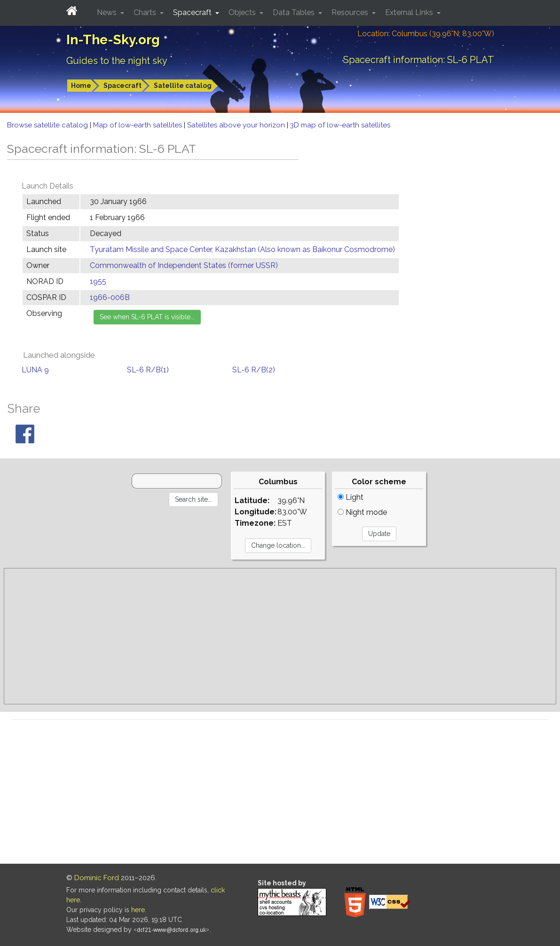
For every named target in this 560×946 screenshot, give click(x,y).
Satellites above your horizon (237, 125)
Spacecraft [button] (193, 12)
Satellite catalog (183, 86)
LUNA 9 (35, 370)
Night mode (362, 512)
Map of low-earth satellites (138, 125)
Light (351, 497)
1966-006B (110, 297)
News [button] (108, 12)
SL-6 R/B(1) (148, 370)
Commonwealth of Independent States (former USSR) (184, 265)
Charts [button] (146, 12)
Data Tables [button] (295, 12)
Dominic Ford (97, 878)
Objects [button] (243, 12)
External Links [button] (410, 12)
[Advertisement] (280, 636)
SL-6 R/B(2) (254, 370)
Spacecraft (122, 86)
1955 (98, 281)
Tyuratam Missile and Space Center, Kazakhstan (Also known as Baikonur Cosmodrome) (242, 249)
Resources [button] (351, 12)
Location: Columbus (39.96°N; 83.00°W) (426, 34)
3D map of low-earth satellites (340, 125)
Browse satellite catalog (48, 125)
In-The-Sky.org (113, 40)
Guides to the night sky (117, 61)
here (138, 910)
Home (81, 86)
